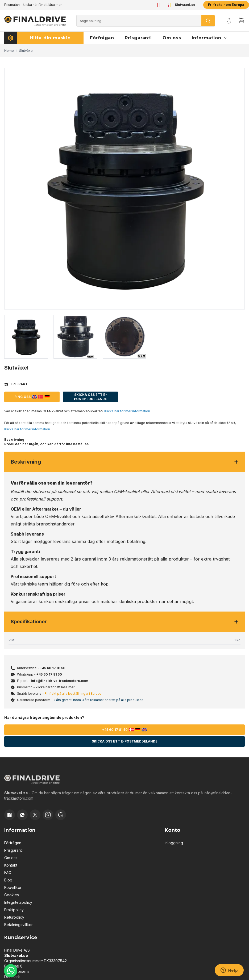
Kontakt (11, 865)
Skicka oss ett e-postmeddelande (90, 397)
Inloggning (174, 843)
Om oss (11, 858)
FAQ (8, 873)
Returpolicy (14, 917)
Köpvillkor (13, 887)
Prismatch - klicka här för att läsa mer (33, 5)
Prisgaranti (13, 850)
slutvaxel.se (69, 491)
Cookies (12, 895)
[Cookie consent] (61, 815)
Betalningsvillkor (18, 925)
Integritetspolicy (18, 902)
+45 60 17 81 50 (53, 668)
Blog (8, 880)
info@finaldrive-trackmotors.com (60, 681)
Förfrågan (13, 843)
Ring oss (32, 397)
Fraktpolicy (14, 910)
